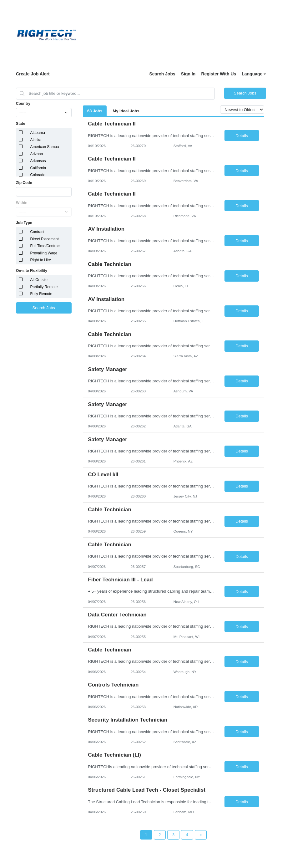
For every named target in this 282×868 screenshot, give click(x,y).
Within (22, 203)
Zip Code (24, 183)
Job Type (24, 223)
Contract (37, 232)
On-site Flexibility (32, 271)
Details (242, 136)
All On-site (39, 280)
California (38, 168)
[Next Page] (201, 835)
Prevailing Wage (44, 253)
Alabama (38, 133)
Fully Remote (41, 294)
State (20, 124)
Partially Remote (44, 287)
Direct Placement (45, 239)
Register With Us (219, 74)
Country (23, 104)
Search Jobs (162, 74)
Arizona (37, 154)
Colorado (38, 175)
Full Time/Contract (45, 246)
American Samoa (45, 147)
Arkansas (38, 161)
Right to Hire (41, 260)
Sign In (188, 74)
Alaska (36, 140)
